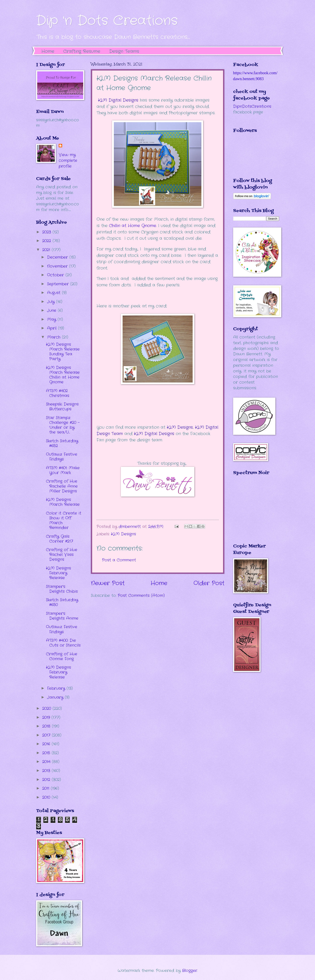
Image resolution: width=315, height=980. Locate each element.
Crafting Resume (82, 51)
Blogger (190, 971)
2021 (47, 250)
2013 (47, 771)
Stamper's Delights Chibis (62, 589)
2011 (47, 788)
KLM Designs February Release (58, 573)
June (52, 310)
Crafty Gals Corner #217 (60, 539)
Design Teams (124, 51)
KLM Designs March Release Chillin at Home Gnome (63, 375)
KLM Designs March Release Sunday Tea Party (63, 352)
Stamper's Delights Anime (62, 616)
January (56, 697)
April (53, 328)
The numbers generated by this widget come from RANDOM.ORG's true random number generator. (251, 513)
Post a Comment (119, 560)
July (52, 302)
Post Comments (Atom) (141, 596)
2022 (47, 241)
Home (48, 51)
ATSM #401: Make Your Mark (63, 470)
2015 (47, 753)
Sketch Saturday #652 (62, 443)
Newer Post (108, 583)
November (58, 266)
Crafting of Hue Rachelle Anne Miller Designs (62, 486)
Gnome (149, 226)
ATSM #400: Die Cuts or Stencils (63, 643)
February (57, 688)
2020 (47, 709)
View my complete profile (68, 160)
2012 (47, 780)
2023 (47, 232)
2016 (47, 744)
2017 (47, 735)
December (58, 257)
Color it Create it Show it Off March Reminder (64, 520)
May (52, 319)
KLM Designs (180, 427)
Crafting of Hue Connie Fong (62, 656)
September (59, 284)
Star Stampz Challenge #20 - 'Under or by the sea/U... (63, 425)
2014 (47, 762)
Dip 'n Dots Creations (107, 21)
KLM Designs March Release (63, 502)
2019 (47, 717)
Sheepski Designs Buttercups (62, 407)
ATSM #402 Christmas (58, 393)
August (55, 293)
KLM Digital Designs (118, 100)
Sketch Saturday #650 (62, 602)
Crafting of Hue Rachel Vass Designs (62, 555)
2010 (47, 797)
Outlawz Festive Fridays (62, 457)
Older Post (209, 583)
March (55, 337)
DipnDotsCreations (252, 106)
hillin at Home (125, 226)
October (56, 275)
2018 (47, 726)
